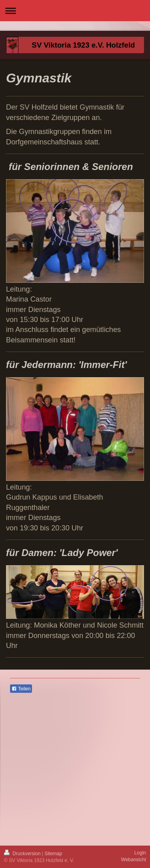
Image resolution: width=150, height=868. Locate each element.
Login (140, 853)
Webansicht (134, 860)
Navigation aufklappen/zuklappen (75, 11)
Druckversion (23, 854)
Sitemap (53, 854)
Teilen (21, 689)
